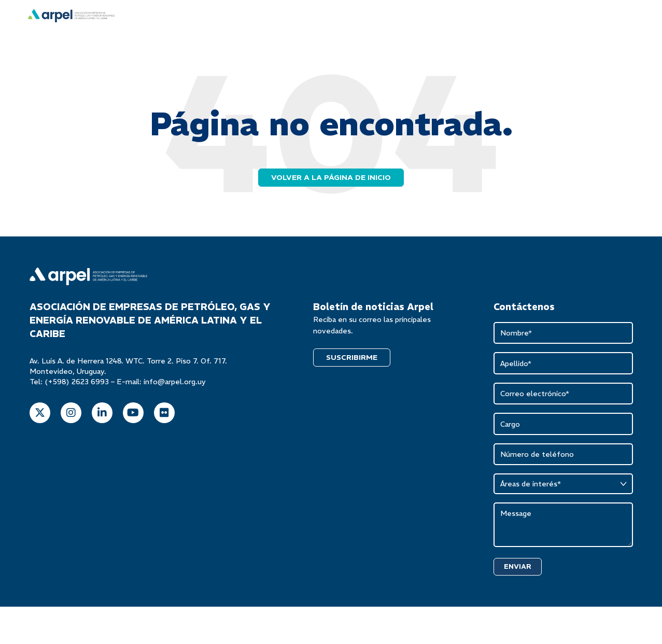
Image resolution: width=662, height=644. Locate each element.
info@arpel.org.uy (175, 380)
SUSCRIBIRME (352, 356)
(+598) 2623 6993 (77, 380)
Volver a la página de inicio (331, 176)
